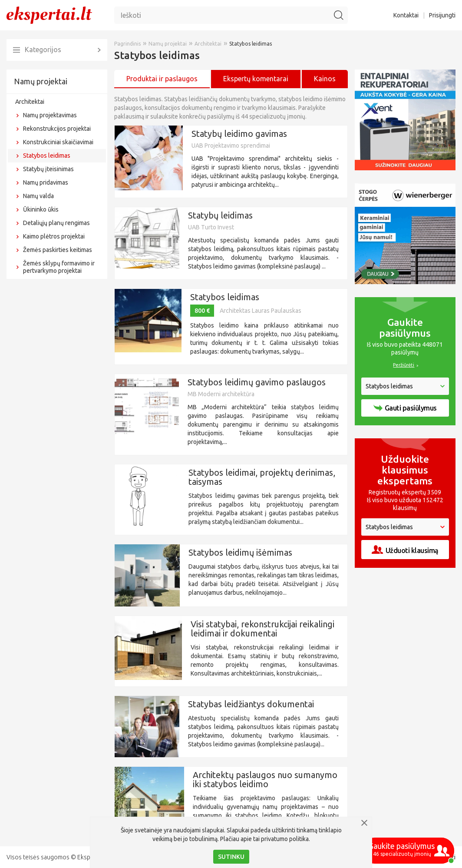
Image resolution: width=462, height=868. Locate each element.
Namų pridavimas (46, 182)
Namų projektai (41, 81)
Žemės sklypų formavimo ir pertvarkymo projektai (59, 267)
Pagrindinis (127, 44)
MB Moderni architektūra (221, 394)
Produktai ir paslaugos (162, 79)
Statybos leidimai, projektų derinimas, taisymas (262, 477)
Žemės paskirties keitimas (58, 250)
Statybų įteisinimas (48, 169)
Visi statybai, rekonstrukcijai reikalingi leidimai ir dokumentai (262, 629)
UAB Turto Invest (211, 227)
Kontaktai (406, 15)
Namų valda (38, 196)
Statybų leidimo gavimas (239, 134)
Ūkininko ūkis (41, 209)
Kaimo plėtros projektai (54, 236)
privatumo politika (285, 839)
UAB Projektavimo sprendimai (231, 146)
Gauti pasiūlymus (405, 408)
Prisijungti (442, 15)
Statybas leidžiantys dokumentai (251, 704)
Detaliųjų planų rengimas (56, 223)
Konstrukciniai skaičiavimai (58, 142)
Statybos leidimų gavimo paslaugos (257, 382)
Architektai (30, 102)
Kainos (325, 79)
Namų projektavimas (50, 115)
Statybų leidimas (220, 215)
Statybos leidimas (47, 156)
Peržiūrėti (404, 365)
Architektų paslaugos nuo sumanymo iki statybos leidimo (265, 779)
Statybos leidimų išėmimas (240, 552)
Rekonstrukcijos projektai (57, 129)
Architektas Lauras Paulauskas (261, 311)
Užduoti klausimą (405, 550)
